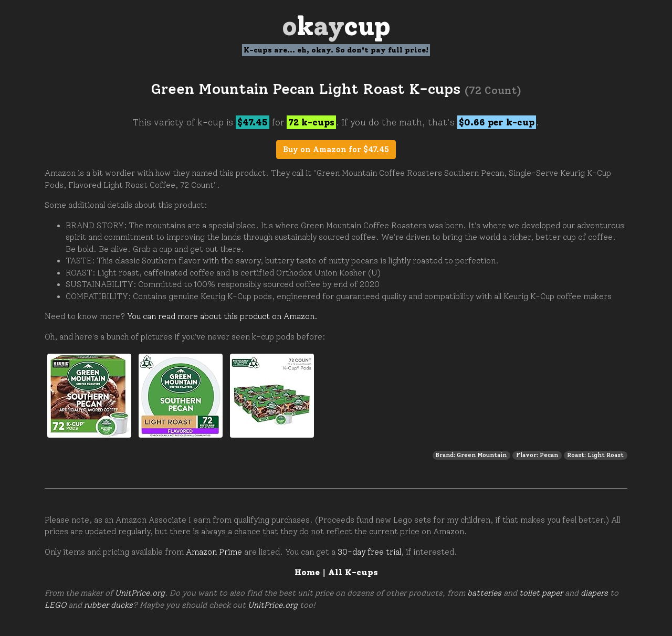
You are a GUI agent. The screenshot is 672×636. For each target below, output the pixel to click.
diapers (594, 593)
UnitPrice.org (140, 593)
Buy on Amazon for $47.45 (336, 150)
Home (307, 572)
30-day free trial (369, 552)
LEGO (55, 605)
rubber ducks (108, 605)
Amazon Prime (214, 552)
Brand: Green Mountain (471, 455)
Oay (336, 26)
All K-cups (353, 572)
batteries (484, 593)
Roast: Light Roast (595, 455)
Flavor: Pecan (537, 455)
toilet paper (541, 593)
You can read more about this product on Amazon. (222, 316)
